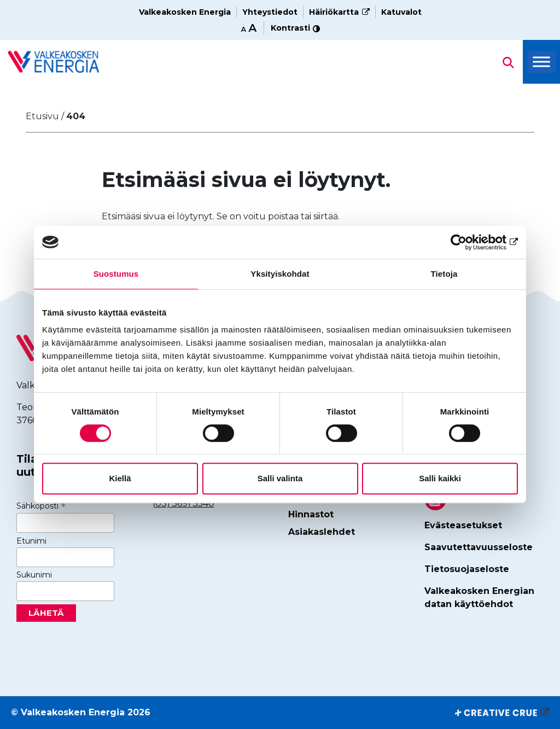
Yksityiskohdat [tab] (280, 274)
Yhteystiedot (270, 12)
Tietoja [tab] (444, 274)
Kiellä (120, 478)
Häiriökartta (334, 12)
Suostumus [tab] (116, 274)
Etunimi (31, 541)
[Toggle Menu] (541, 62)
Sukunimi (34, 575)
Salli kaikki (440, 478)
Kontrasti (295, 28)
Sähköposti (41, 506)
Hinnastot (311, 514)
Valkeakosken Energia (185, 12)
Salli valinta (280, 478)
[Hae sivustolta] (54, 62)
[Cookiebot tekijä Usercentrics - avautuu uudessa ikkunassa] (470, 242)
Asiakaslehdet (322, 532)
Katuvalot (401, 12)
